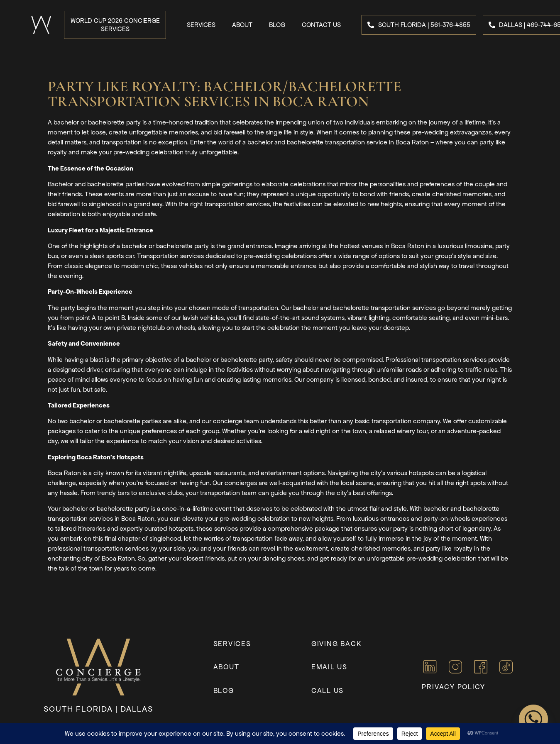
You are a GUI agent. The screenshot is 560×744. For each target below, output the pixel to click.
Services (201, 25)
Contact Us (321, 25)
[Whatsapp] (533, 719)
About (242, 25)
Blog (277, 25)
